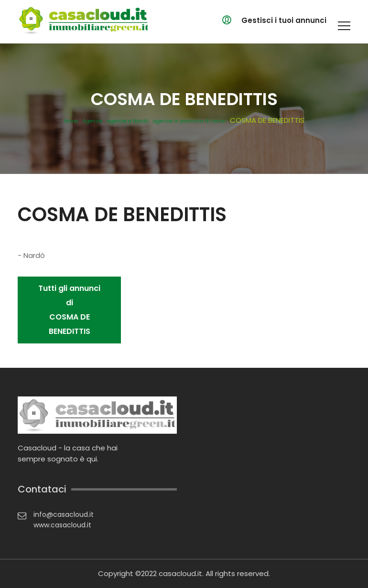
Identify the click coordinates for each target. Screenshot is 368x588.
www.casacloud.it (62, 525)
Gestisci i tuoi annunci (284, 20)
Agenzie (92, 121)
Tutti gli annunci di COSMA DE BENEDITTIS (69, 310)
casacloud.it (180, 573)
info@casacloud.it (64, 514)
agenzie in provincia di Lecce (189, 121)
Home (71, 121)
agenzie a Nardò (128, 121)
